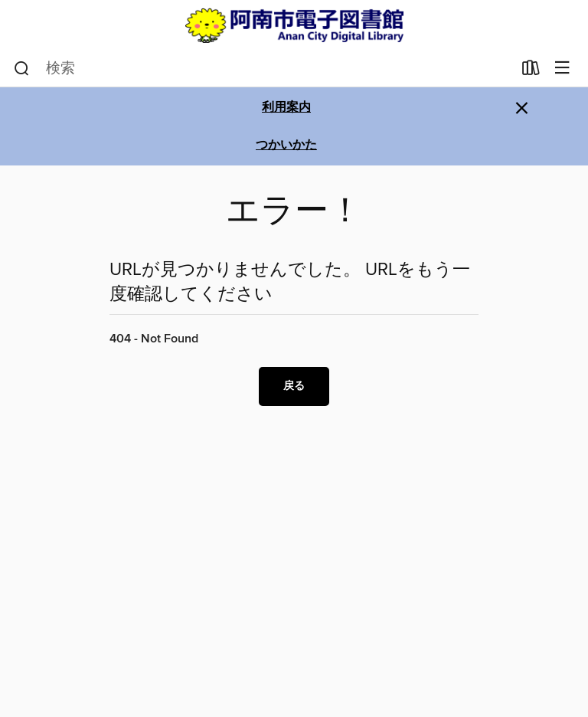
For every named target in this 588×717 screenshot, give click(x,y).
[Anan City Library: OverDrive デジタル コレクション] (294, 25)
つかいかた (286, 145)
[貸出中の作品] (531, 71)
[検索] (22, 69)
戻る (294, 386)
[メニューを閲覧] (562, 69)
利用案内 (286, 108)
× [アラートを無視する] (522, 108)
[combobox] (263, 69)
